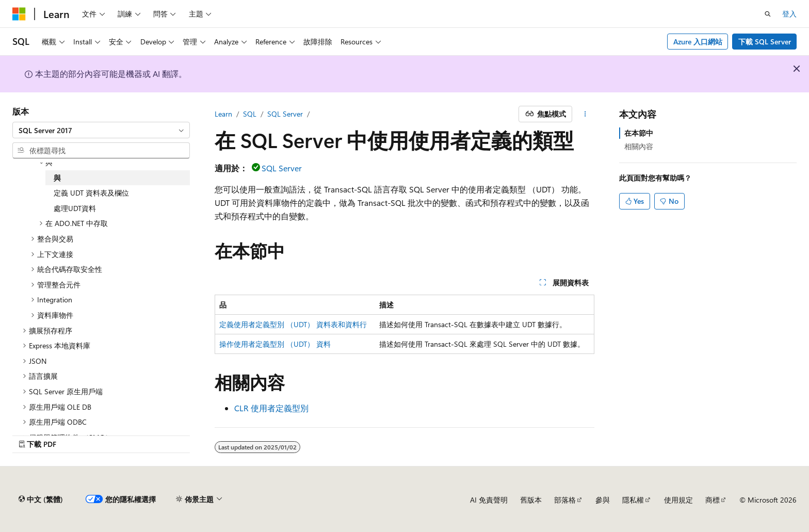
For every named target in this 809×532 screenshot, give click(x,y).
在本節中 (639, 133)
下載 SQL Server (765, 42)
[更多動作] (585, 114)
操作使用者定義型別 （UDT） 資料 (275, 344)
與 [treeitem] (57, 178)
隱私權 (633, 500)
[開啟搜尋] (768, 14)
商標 (713, 500)
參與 (603, 500)
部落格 (565, 500)
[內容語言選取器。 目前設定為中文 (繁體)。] (41, 499)
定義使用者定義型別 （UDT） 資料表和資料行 (293, 324)
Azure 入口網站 (698, 42)
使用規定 (678, 500)
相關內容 (639, 146)
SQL (250, 114)
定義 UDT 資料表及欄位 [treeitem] (91, 193)
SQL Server (285, 114)
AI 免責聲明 (489, 500)
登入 (789, 14)
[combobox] (101, 130)
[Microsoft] (19, 14)
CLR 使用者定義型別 (271, 408)
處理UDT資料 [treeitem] (75, 208)
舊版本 (531, 500)
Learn (223, 114)
